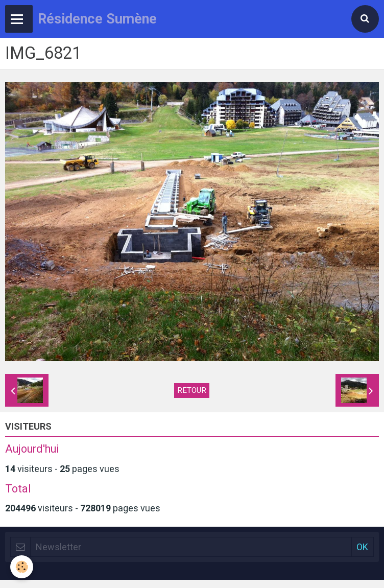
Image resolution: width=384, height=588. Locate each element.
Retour (192, 390)
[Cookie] (22, 567)
